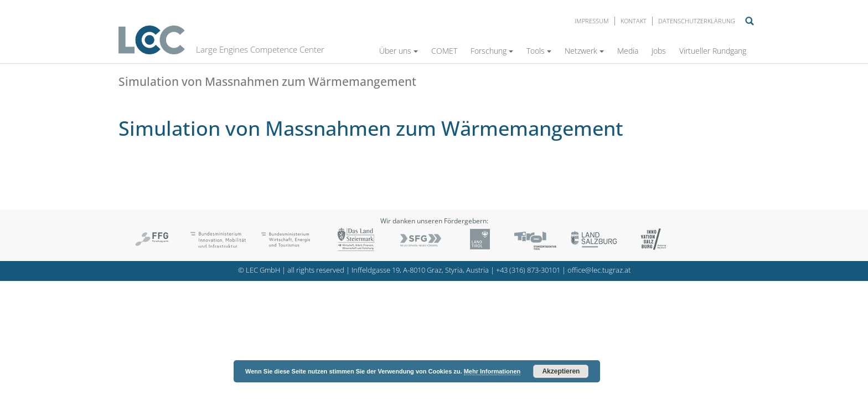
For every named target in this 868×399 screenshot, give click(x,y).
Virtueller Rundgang (713, 51)
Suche (750, 21)
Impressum (592, 21)
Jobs (659, 51)
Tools (539, 51)
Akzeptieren (561, 371)
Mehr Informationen (492, 371)
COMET (444, 51)
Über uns (399, 51)
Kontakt (634, 21)
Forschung (492, 51)
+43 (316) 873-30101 (528, 270)
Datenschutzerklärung (697, 21)
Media (628, 51)
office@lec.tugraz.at (599, 270)
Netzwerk (584, 51)
